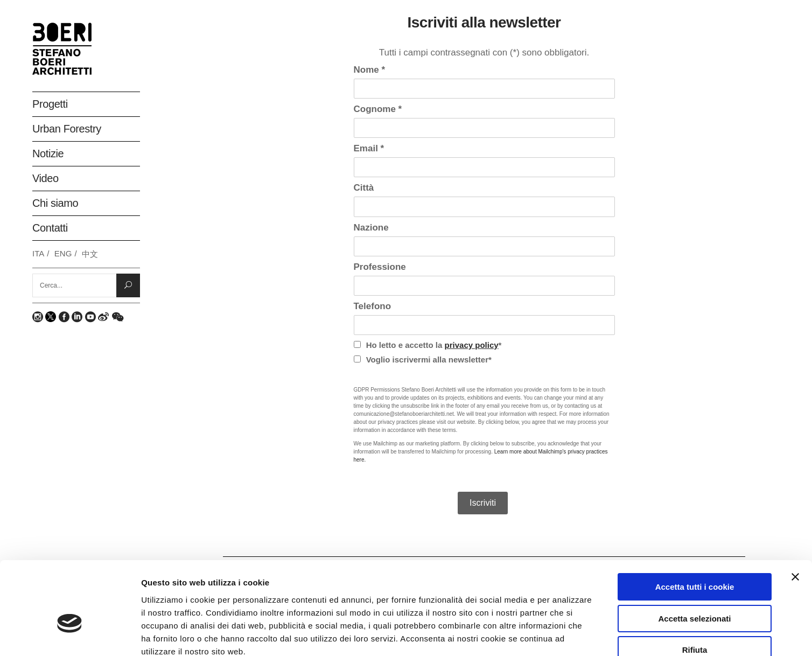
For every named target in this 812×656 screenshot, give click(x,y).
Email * (369, 148)
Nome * (370, 70)
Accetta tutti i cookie (695, 524)
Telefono (373, 306)
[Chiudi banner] (795, 514)
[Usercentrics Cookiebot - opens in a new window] (70, 635)
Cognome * (378, 109)
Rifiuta (695, 587)
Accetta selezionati (694, 556)
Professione (380, 267)
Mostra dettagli (572, 635)
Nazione (371, 228)
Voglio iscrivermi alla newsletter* (423, 360)
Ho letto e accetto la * (428, 345)
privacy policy (472, 345)
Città (364, 188)
